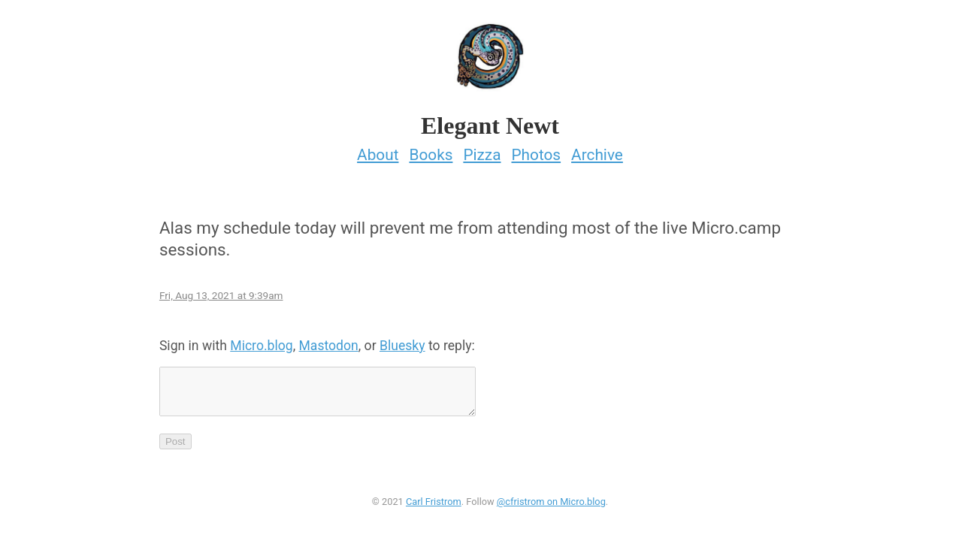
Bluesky (402, 341)
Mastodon (328, 341)
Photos (536, 150)
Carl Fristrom (434, 506)
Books (431, 150)
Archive (597, 150)
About (378, 150)
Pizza (482, 150)
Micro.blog (261, 341)
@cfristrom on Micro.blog (551, 506)
